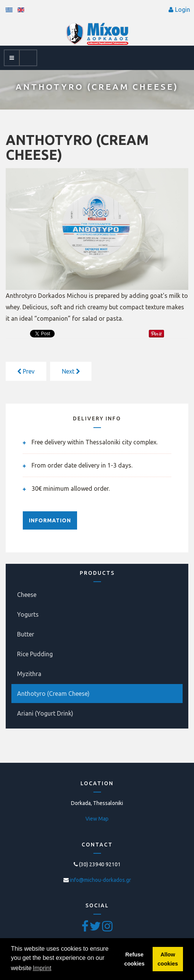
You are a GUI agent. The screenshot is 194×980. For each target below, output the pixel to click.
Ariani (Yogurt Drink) (45, 713)
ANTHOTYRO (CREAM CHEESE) (77, 147)
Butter (26, 634)
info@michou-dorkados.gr (100, 880)
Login (183, 10)
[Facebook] (86, 929)
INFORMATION (50, 520)
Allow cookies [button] (168, 959)
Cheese (27, 595)
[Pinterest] (107, 929)
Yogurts (28, 614)
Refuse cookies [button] (134, 959)
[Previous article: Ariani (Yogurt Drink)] (26, 371)
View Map (97, 819)
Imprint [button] (42, 968)
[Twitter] (96, 929)
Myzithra (29, 674)
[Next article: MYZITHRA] (71, 371)
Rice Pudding (35, 654)
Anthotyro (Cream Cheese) (53, 694)
